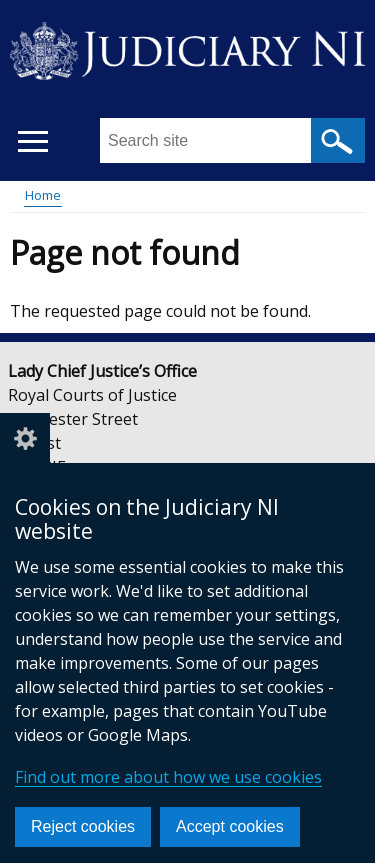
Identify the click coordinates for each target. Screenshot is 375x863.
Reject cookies (83, 826)
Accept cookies (230, 826)
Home (43, 195)
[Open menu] (32, 141)
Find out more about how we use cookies (168, 777)
